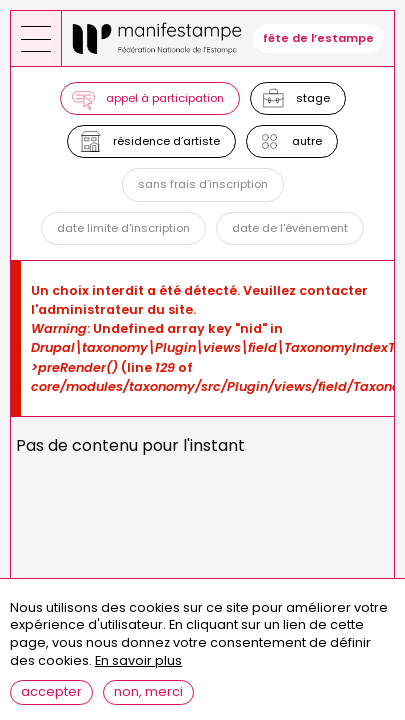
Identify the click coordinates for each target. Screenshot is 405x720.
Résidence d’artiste (166, 141)
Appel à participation (165, 98)
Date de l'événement (290, 228)
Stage (313, 98)
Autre (307, 141)
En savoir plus (138, 661)
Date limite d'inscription (123, 228)
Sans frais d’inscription (203, 184)
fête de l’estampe (318, 38)
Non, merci (148, 691)
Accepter (51, 691)
